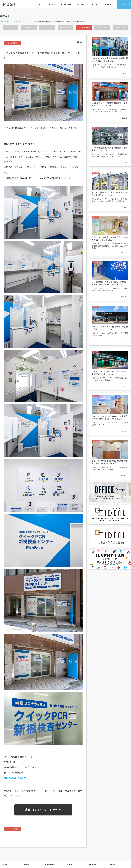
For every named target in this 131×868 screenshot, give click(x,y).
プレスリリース (65, 28)
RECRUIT (95, 5)
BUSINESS (66, 5)
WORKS (81, 5)
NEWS (52, 5)
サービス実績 (84, 28)
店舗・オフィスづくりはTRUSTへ (43, 810)
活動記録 (121, 28)
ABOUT (37, 5)
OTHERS (109, 5)
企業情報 (29, 28)
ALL (11, 28)
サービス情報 (47, 28)
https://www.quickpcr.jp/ (15, 779)
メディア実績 (102, 28)
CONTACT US (124, 5)
